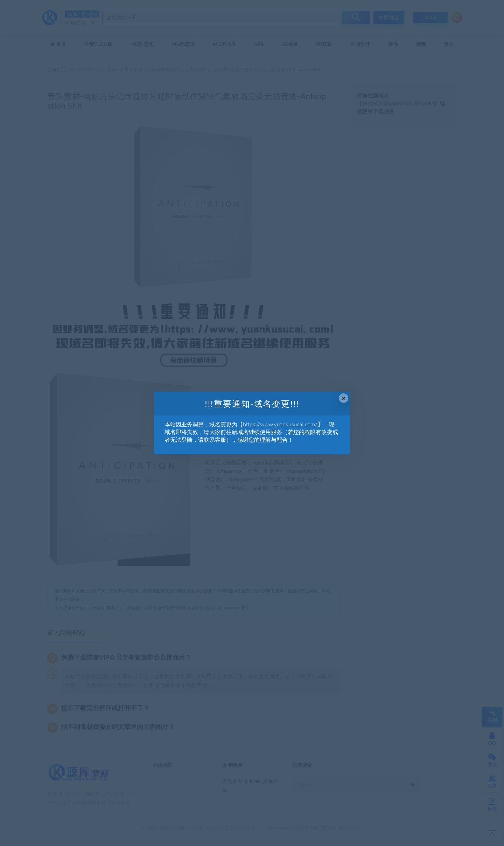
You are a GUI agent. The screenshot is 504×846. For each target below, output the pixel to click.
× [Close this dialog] (344, 398)
